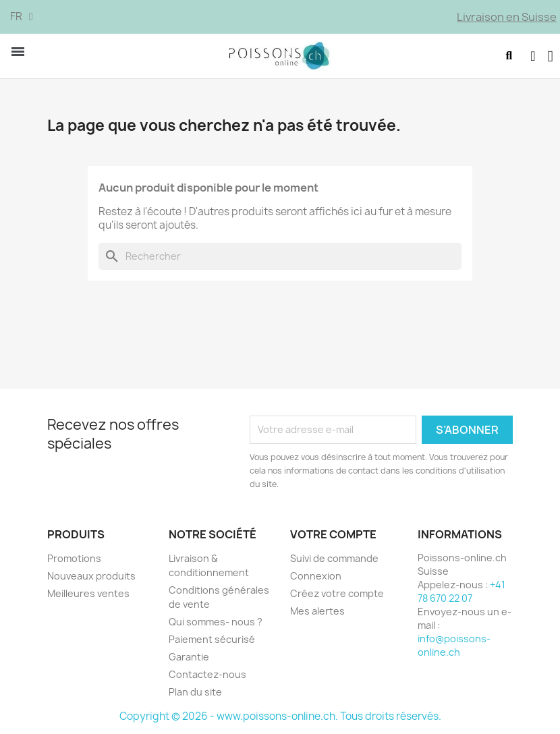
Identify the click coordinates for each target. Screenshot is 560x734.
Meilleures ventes (88, 593)
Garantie (189, 657)
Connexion (316, 576)
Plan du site (195, 692)
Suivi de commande (334, 558)
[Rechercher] (280, 256)
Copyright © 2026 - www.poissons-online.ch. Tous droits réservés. (280, 716)
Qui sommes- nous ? (216, 622)
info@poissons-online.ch (454, 645)
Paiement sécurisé (212, 639)
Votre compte (333, 534)
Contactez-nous (207, 674)
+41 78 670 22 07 (461, 591)
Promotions (74, 558)
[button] (509, 56)
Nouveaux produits (91, 576)
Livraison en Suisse (507, 17)
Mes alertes (317, 611)
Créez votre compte (337, 593)
